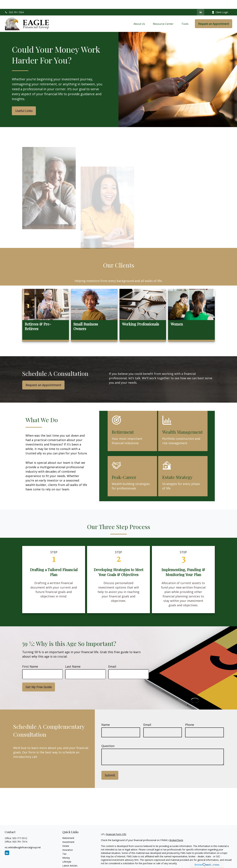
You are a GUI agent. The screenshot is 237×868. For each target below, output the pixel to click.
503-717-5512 (20, 829)
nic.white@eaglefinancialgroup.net (23, 838)
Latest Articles (70, 857)
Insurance (68, 841)
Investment (68, 833)
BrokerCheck (176, 831)
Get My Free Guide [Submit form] (39, 678)
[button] (139, 15)
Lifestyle (67, 853)
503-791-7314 (20, 833)
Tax (64, 845)
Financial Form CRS (116, 825)
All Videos (67, 861)
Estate (66, 837)
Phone (190, 716)
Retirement (68, 829)
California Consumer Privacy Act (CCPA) (210, 860)
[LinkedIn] (201, 3)
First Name (30, 658)
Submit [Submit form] (110, 766)
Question (108, 737)
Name (106, 716)
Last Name (73, 658)
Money (66, 849)
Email (112, 658)
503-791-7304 (14, 3)
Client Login (220, 3)
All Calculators (70, 865)
